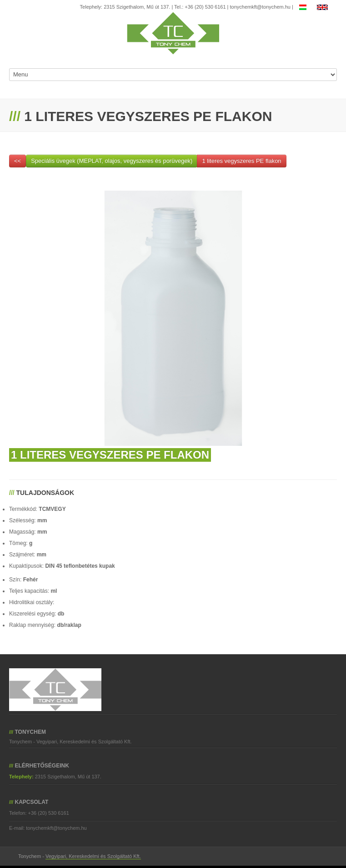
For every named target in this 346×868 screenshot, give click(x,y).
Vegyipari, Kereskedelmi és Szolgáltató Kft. (93, 856)
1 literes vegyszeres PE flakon (241, 161)
